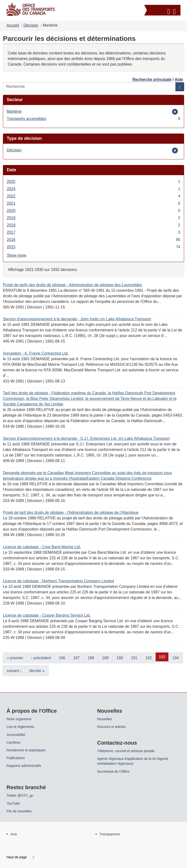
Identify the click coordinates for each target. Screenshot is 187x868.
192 (149, 658)
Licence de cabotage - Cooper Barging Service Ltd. (47, 615)
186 (62, 658)
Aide (179, 79)
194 (176, 658)
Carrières (14, 742)
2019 (93, 218)
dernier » (37, 671)
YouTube (13, 803)
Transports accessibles (93, 119)
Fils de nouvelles (19, 811)
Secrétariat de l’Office (113, 771)
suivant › (14, 671)
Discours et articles (111, 727)
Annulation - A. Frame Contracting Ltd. (36, 353)
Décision (31, 25)
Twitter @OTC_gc (20, 795)
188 (91, 658)
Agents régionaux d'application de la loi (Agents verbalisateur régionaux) (133, 761)
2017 (93, 232)
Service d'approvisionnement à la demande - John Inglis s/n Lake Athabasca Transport (77, 319)
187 (76, 658)
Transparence (110, 834)
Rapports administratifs (24, 766)
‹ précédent (41, 658)
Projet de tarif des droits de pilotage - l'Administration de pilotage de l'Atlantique (71, 513)
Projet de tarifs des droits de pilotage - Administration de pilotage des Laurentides (72, 285)
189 (105, 658)
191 (134, 658)
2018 (93, 225)
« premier (15, 658)
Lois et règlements (20, 727)
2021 (93, 203)
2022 (93, 196)
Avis (14, 834)
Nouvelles (104, 719)
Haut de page (20, 857)
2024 (93, 189)
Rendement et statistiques (26, 750)
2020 (93, 211)
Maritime (14, 111)
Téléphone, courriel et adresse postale (126, 751)
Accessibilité (16, 735)
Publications (16, 758)
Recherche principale (152, 79)
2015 (93, 247)
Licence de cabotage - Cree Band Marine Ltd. (42, 547)
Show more (17, 255)
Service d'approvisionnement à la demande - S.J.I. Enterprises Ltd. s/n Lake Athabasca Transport (86, 438)
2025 (93, 182)
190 (120, 658)
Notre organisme (19, 719)
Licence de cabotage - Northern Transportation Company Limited (58, 581)
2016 (93, 240)
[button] (163, 11)
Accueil (13, 25)
